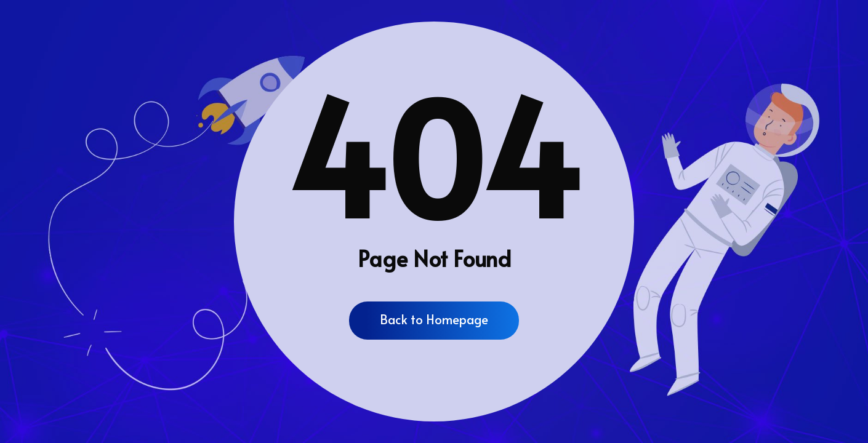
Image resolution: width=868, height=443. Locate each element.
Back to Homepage (434, 319)
